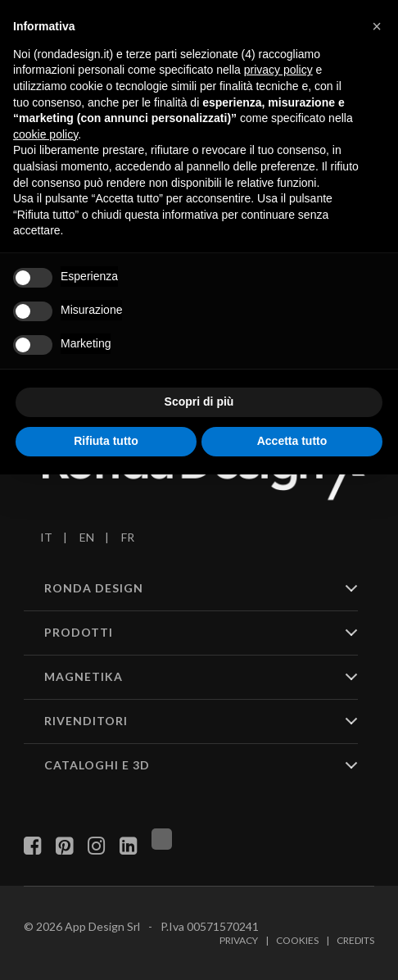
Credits (355, 940)
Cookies (297, 940)
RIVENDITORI (86, 721)
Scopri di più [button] (199, 402)
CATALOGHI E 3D (97, 765)
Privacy (239, 940)
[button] (377, 26)
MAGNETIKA (84, 676)
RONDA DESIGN (94, 588)
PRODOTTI (79, 632)
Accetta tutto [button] (292, 441)
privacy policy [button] (278, 70)
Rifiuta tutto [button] (106, 441)
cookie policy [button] (45, 134)
